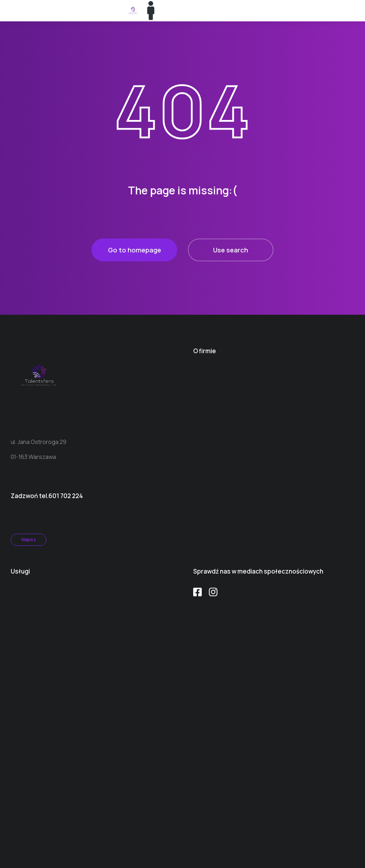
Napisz (29, 540)
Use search (231, 250)
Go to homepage (135, 250)
